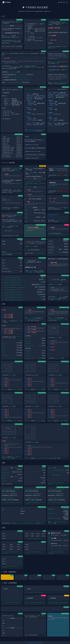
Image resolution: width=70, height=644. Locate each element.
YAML (40, 130)
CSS (42, 217)
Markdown (57, 338)
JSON (29, 130)
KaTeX (56, 299)
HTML (34, 272)
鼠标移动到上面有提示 (53, 215)
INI (26, 131)
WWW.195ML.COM (31, 643)
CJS (28, 131)
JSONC (32, 130)
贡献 (49, 11)
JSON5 (36, 130)
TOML (43, 130)
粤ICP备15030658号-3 (39, 643)
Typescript (32, 131)
